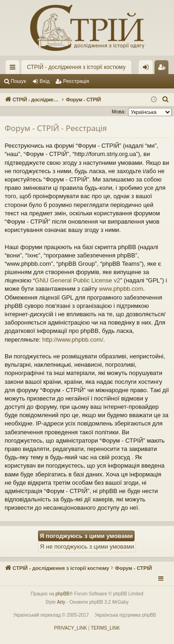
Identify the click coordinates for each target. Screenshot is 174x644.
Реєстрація (76, 81)
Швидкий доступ (14, 69)
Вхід (45, 81)
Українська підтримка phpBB (125, 615)
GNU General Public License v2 (77, 280)
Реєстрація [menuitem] (164, 69)
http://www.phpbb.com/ (73, 340)
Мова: (119, 112)
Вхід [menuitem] (149, 69)
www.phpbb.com (121, 289)
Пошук (18, 81)
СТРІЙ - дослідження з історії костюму (76, 67)
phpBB (63, 594)
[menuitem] (166, 100)
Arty (61, 602)
